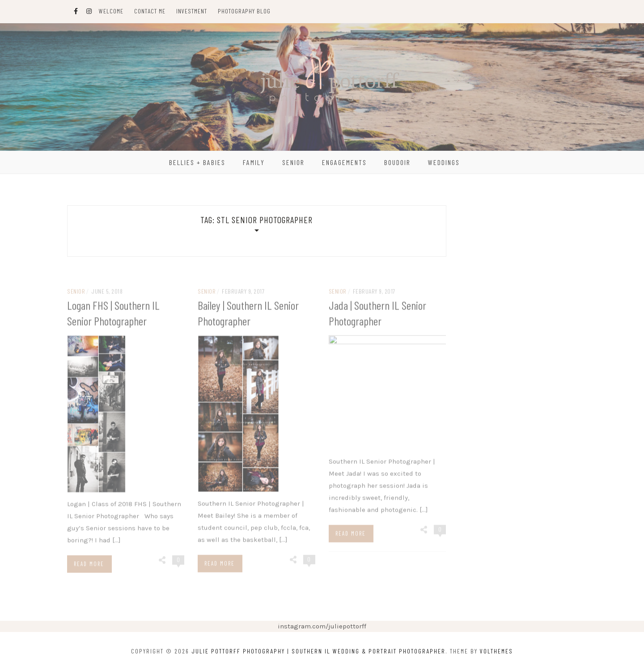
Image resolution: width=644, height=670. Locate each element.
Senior (293, 162)
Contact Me (150, 11)
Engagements (344, 162)
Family (254, 162)
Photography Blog (244, 11)
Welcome (111, 11)
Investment (192, 11)
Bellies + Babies (197, 162)
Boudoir (397, 162)
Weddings (444, 162)
